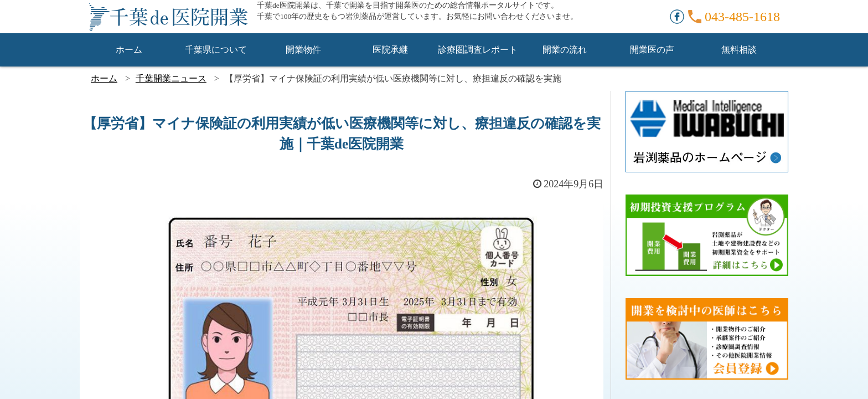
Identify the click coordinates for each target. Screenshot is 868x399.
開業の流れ (565, 50)
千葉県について (216, 50)
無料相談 (739, 50)
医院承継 (390, 50)
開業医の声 (652, 50)
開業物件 (303, 50)
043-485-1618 (742, 17)
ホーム (129, 50)
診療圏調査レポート (478, 50)
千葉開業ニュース (171, 78)
